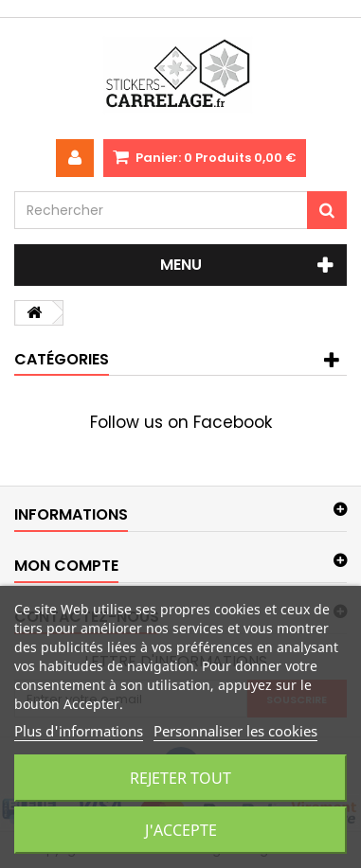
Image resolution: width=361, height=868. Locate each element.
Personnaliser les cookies (235, 731)
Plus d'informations (79, 731)
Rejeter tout (180, 778)
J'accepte (181, 830)
